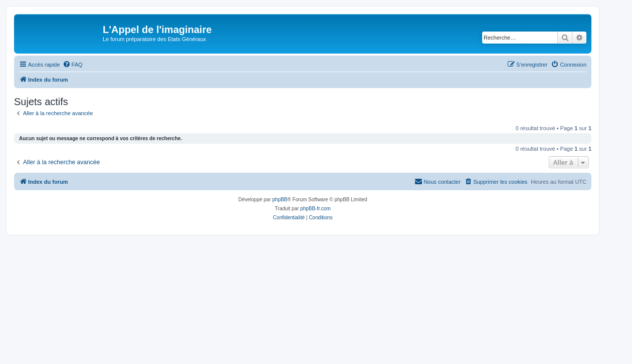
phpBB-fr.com (315, 209)
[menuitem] (73, 65)
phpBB (280, 200)
